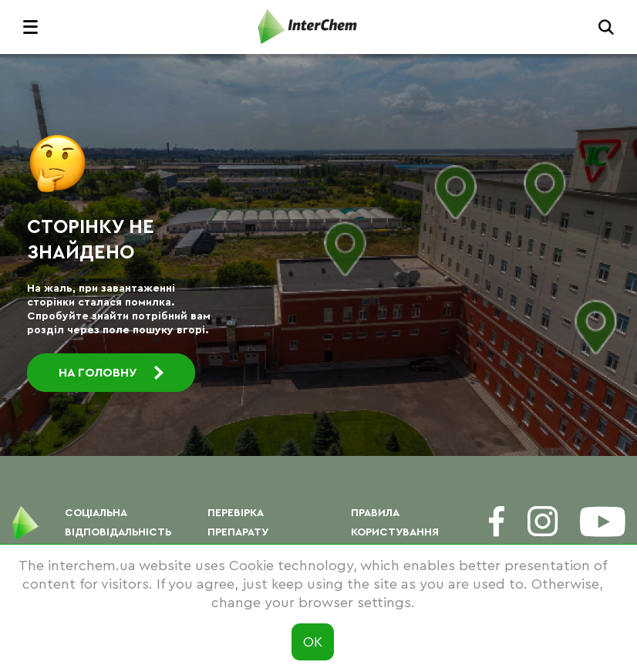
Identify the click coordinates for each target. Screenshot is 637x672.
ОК (313, 642)
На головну (111, 373)
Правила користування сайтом (395, 532)
